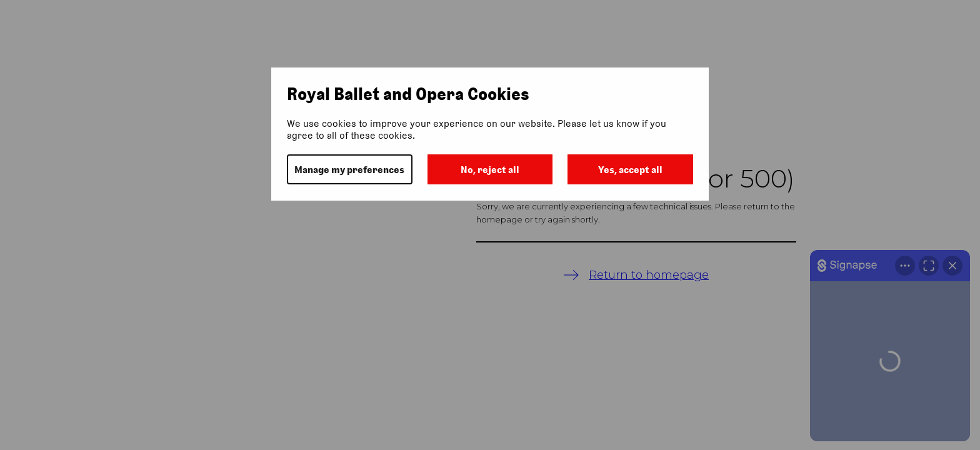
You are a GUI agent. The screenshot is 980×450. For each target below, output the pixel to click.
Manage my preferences (349, 170)
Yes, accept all (630, 170)
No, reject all (490, 170)
